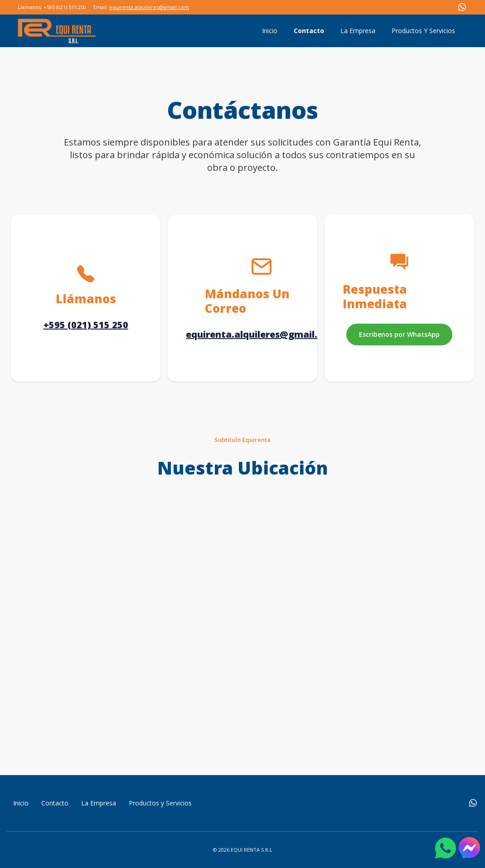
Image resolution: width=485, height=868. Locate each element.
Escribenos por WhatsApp (399, 334)
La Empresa (358, 31)
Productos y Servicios (160, 803)
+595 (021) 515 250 (86, 325)
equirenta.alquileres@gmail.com (149, 7)
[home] (57, 31)
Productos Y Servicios (423, 31)
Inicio (270, 31)
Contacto (309, 31)
